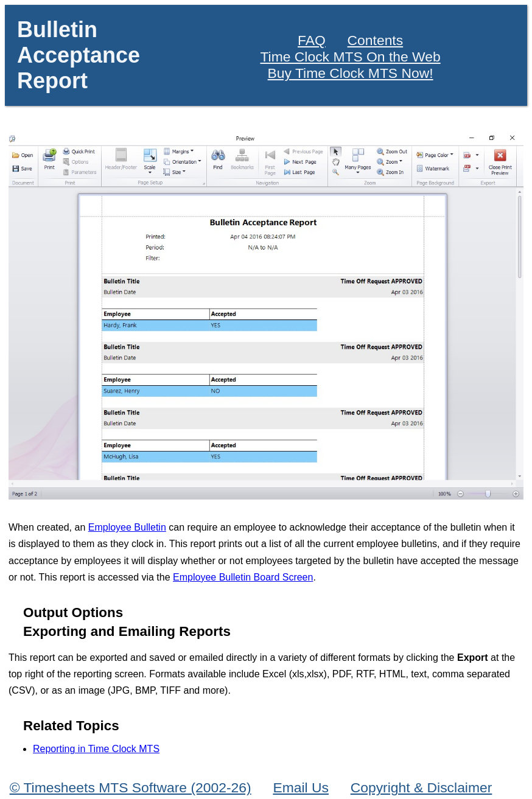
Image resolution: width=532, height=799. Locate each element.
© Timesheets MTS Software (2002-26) (131, 787)
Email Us (301, 787)
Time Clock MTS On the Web (351, 57)
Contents (376, 40)
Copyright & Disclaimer (422, 787)
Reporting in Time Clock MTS (96, 749)
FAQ (312, 40)
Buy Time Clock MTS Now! (351, 73)
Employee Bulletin (127, 527)
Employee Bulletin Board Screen (243, 577)
